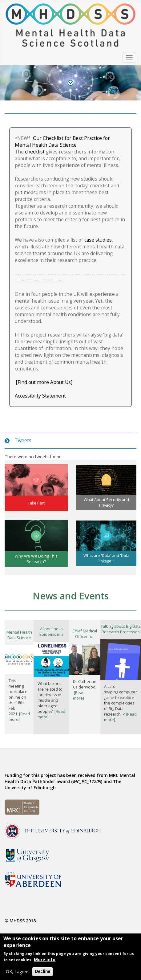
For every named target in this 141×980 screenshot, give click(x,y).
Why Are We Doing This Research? (36, 559)
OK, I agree (17, 973)
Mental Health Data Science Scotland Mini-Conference (19, 641)
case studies (98, 240)
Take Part (36, 503)
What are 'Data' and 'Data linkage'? (106, 558)
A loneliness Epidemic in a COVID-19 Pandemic (51, 637)
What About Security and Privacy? (106, 502)
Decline (42, 973)
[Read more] (19, 717)
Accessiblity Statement (41, 396)
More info (45, 961)
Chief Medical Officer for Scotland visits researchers (85, 639)
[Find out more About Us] (44, 382)
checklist (35, 152)
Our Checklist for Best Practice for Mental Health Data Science (62, 142)
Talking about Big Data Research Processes (121, 629)
